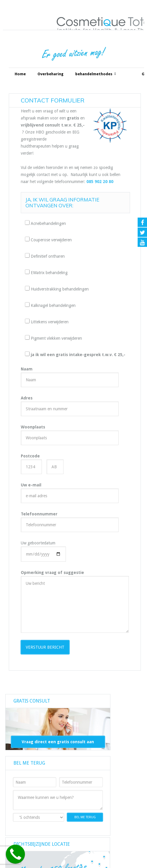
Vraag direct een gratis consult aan (58, 742)
